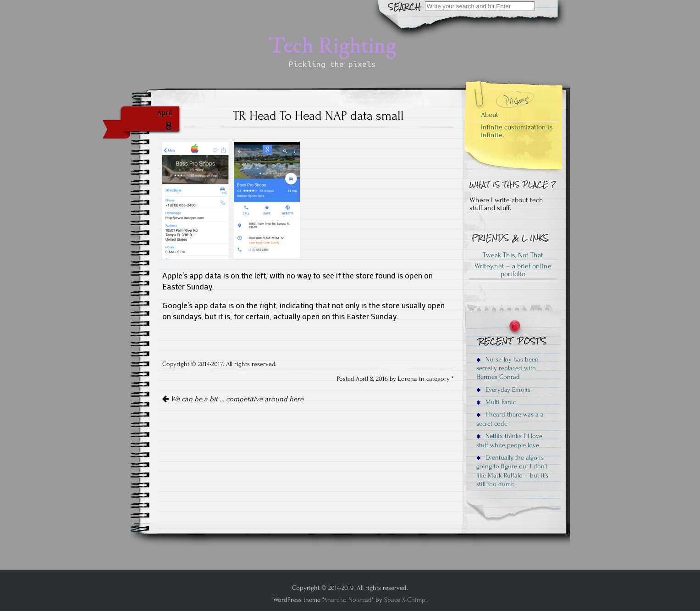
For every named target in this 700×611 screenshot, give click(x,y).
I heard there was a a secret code (510, 419)
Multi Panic (496, 402)
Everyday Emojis (503, 390)
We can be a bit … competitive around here (233, 399)
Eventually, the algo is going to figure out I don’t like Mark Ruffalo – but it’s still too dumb (512, 471)
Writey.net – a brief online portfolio (513, 270)
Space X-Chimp (405, 600)
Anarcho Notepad (347, 600)
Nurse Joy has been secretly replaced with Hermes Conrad (507, 368)
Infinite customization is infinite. (517, 131)
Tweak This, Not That (513, 255)
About (490, 115)
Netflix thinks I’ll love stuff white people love (509, 440)
